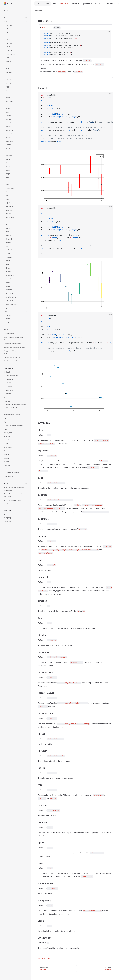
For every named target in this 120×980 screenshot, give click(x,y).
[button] (15, 18)
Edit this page (44, 959)
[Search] (43, 4)
